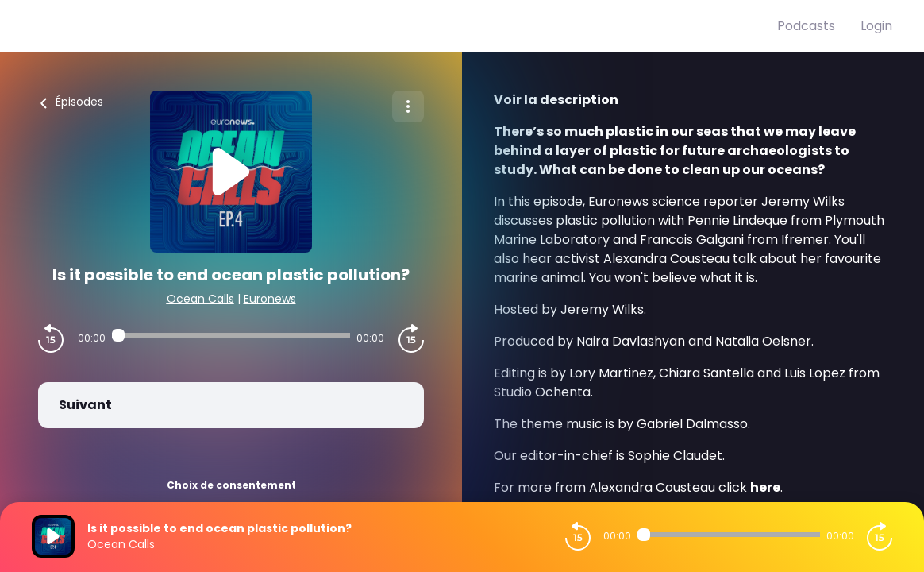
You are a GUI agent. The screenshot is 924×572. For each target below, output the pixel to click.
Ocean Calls (200, 299)
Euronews (270, 299)
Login (876, 26)
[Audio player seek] (231, 335)
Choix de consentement (231, 485)
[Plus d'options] (408, 106)
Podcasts (806, 26)
